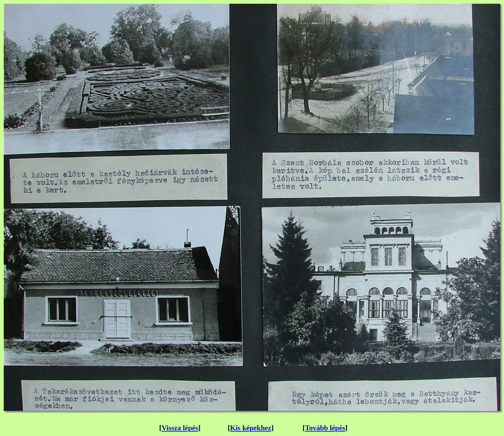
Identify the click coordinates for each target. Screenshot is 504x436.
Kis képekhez (250, 428)
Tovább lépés (325, 428)
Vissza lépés (180, 428)
